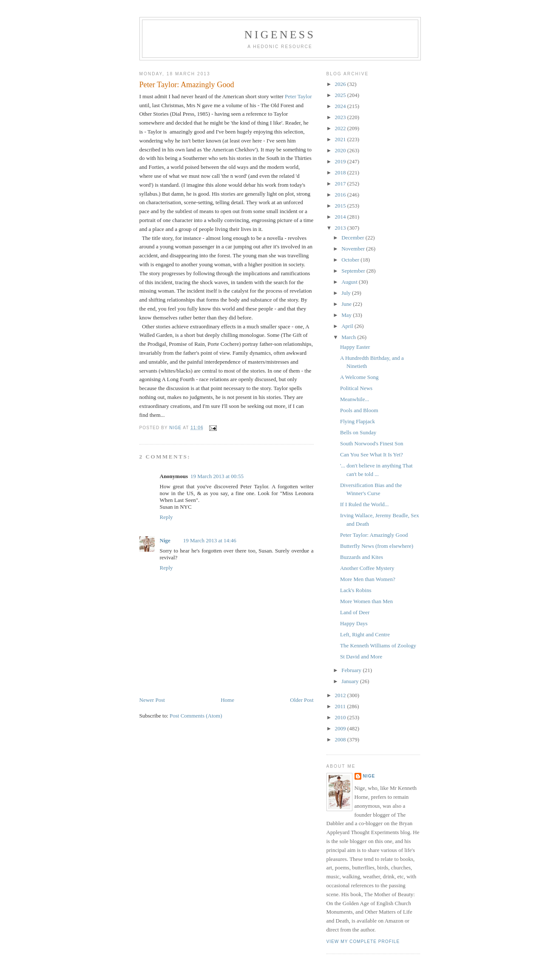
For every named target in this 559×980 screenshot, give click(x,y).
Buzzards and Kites (362, 557)
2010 (341, 717)
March (349, 337)
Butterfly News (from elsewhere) (377, 546)
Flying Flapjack (358, 421)
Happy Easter (355, 347)
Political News (356, 388)
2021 (341, 139)
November (354, 249)
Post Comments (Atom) (196, 716)
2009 (341, 728)
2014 (341, 217)
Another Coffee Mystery (367, 568)
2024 (341, 106)
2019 (341, 161)
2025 (341, 95)
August (350, 282)
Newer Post (152, 700)
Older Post (302, 700)
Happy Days (354, 623)
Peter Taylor (298, 96)
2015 (341, 206)
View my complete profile (363, 942)
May (347, 315)
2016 (341, 195)
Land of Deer (355, 612)
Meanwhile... (355, 399)
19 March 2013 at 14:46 (210, 540)
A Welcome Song (359, 377)
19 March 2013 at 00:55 (217, 476)
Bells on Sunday (358, 432)
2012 (341, 695)
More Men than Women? (368, 579)
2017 (341, 184)
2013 (341, 228)
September (354, 271)
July (347, 293)
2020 (341, 150)
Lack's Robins (356, 590)
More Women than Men (366, 601)
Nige (165, 540)
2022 (341, 128)
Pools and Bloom (359, 410)
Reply (166, 517)
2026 (341, 84)
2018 (341, 172)
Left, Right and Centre (365, 634)
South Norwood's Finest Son (372, 443)
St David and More (361, 657)
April (348, 326)
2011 (341, 706)
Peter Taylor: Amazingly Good (374, 535)
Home (227, 700)
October (351, 260)
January (351, 681)
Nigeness (280, 35)
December (353, 238)
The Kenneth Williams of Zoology (378, 645)
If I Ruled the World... (365, 504)
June (347, 304)
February (352, 670)
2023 (341, 117)
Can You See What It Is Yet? (372, 454)
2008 (341, 739)
